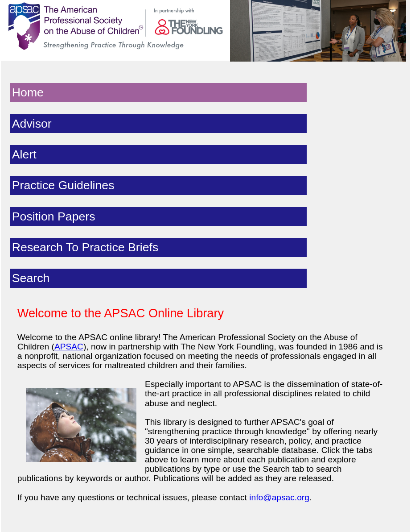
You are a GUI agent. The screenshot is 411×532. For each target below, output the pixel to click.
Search (31, 278)
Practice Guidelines (63, 185)
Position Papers (54, 216)
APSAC (69, 347)
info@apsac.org (279, 497)
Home (28, 92)
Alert (24, 154)
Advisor (32, 124)
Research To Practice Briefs (85, 247)
